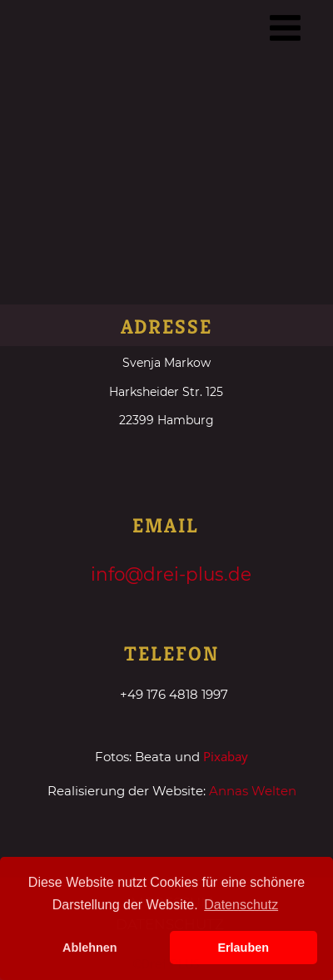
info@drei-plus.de (171, 574)
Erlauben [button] (243, 948)
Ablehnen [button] (90, 948)
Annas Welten (253, 791)
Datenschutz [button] (241, 905)
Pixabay (226, 756)
